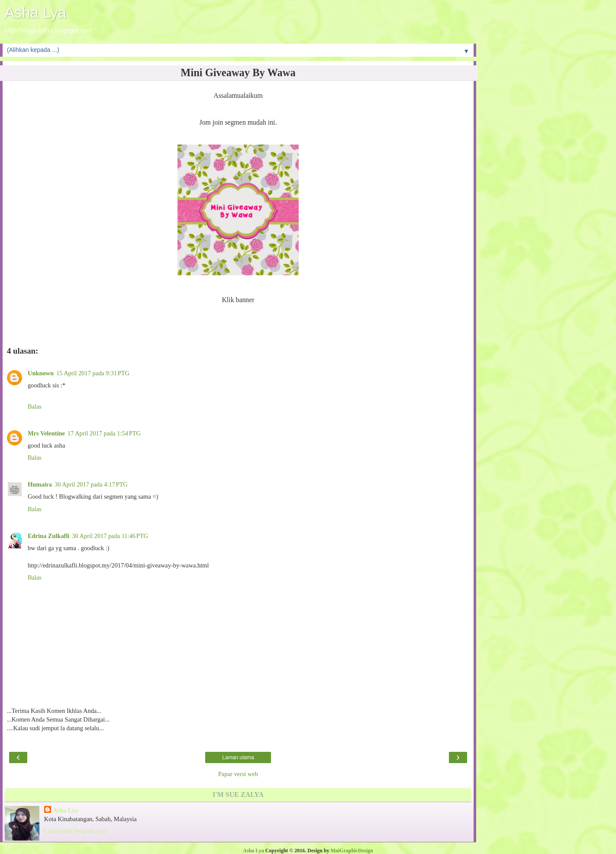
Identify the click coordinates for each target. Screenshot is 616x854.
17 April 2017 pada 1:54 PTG (104, 433)
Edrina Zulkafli (48, 536)
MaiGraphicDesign (352, 851)
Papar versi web (238, 774)
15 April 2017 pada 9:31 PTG (93, 373)
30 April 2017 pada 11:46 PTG (110, 536)
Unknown (41, 373)
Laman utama (238, 757)
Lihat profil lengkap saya (75, 831)
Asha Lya (35, 13)
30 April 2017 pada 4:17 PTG (91, 484)
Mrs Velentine (46, 433)
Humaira (40, 484)
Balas (35, 406)
